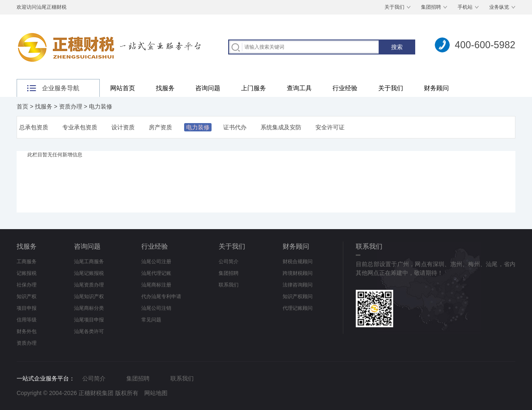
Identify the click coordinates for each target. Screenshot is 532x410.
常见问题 (151, 320)
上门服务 (254, 88)
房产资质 (160, 127)
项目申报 (27, 308)
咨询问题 (208, 88)
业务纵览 (499, 7)
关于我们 (394, 7)
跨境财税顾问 (298, 273)
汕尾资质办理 (89, 285)
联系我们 (229, 285)
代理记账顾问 (298, 308)
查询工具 (299, 88)
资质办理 (71, 106)
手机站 (465, 7)
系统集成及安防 (281, 127)
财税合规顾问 (298, 262)
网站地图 (156, 393)
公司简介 (229, 262)
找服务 (165, 88)
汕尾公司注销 (156, 308)
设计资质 (123, 127)
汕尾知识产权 (89, 296)
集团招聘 (431, 7)
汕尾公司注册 (156, 262)
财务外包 (27, 331)
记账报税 (27, 273)
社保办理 (27, 285)
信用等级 (27, 320)
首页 (22, 106)
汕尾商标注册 (156, 285)
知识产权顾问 (298, 296)
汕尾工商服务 (89, 262)
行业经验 (345, 88)
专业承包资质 (80, 127)
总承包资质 (34, 127)
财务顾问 (436, 88)
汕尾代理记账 (156, 273)
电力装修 (101, 106)
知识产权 (27, 296)
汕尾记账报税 (89, 273)
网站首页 (123, 88)
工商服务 (27, 262)
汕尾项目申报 (89, 320)
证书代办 (235, 127)
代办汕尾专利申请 (161, 296)
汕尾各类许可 (89, 331)
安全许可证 (330, 127)
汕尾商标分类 (89, 308)
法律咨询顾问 (298, 285)
